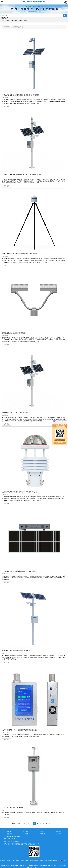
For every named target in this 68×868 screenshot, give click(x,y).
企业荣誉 (26, 834)
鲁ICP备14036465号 (37, 867)
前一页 (30, 823)
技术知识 (21, 27)
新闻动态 (15, 27)
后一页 (48, 823)
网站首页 (10, 831)
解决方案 (10, 834)
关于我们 (42, 834)
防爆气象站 (14, 20)
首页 (24, 823)
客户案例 (58, 831)
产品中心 (26, 831)
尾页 (53, 823)
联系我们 (58, 834)
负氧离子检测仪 (23, 20)
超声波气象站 (6, 20)
